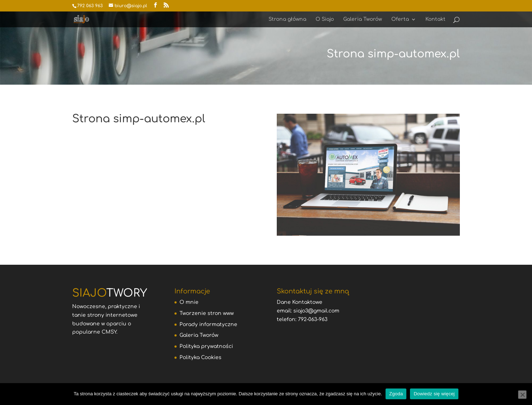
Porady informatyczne (208, 324)
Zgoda (396, 394)
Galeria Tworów (363, 19)
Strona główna (287, 19)
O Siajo (325, 19)
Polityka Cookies (200, 357)
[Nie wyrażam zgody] (522, 395)
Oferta (400, 19)
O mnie (189, 302)
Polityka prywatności (206, 346)
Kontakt (435, 19)
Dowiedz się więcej (434, 394)
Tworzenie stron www (207, 313)
